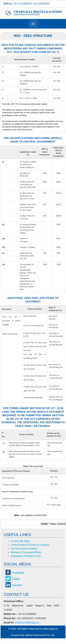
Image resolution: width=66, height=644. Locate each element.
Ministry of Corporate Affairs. (26, 552)
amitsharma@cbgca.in (27, 623)
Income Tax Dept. (20, 541)
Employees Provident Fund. (26, 556)
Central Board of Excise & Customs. (30, 545)
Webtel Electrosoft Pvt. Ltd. (40, 635)
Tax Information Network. (24, 549)
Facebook (18, 573)
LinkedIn (17, 585)
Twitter (16, 579)
